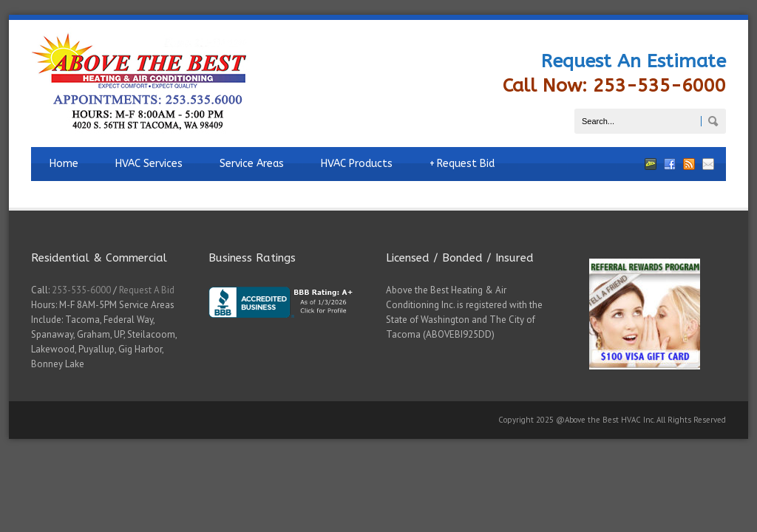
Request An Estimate (634, 61)
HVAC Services (149, 164)
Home (64, 164)
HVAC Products (357, 164)
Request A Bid (147, 290)
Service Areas (252, 164)
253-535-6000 (81, 290)
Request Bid (462, 164)
